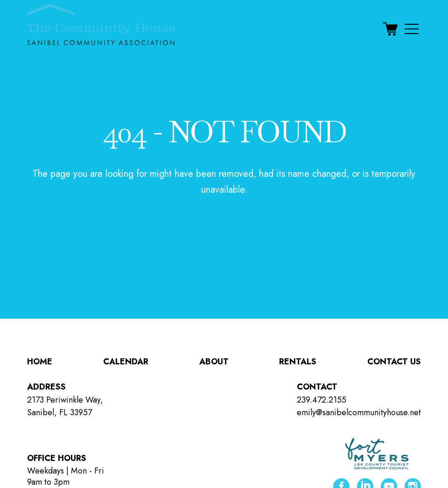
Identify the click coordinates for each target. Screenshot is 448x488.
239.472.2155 (322, 400)
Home (40, 362)
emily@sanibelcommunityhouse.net (359, 412)
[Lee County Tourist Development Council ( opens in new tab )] (377, 454)
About (214, 362)
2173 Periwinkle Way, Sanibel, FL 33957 (65, 406)
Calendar (126, 362)
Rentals (298, 362)
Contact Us (394, 362)
